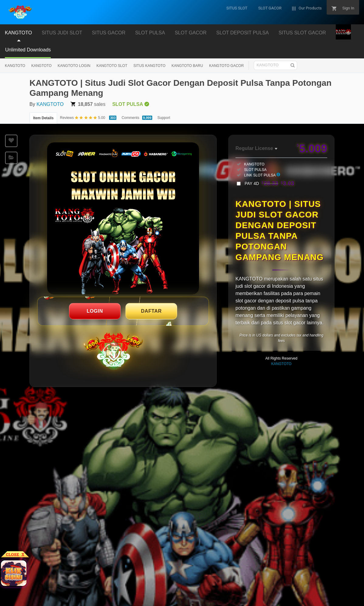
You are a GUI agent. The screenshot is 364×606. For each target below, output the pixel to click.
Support (164, 118)
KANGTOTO (15, 66)
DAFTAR (151, 311)
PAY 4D (270, 183)
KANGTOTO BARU (187, 66)
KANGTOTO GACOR (226, 66)
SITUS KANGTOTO (149, 66)
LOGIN (95, 311)
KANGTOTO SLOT (112, 66)
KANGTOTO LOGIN (74, 66)
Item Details (43, 118)
